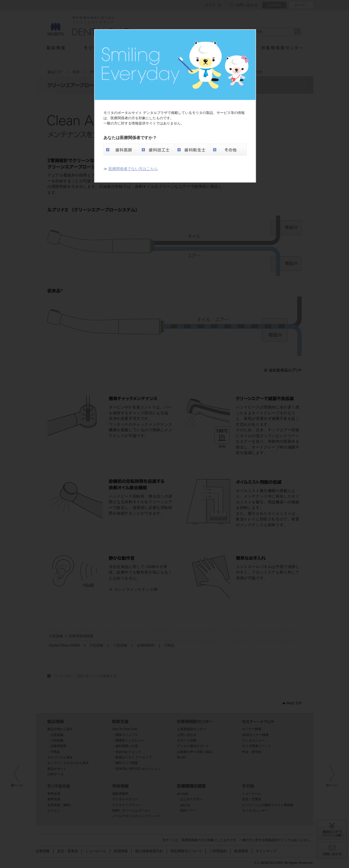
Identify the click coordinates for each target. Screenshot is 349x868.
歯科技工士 (157, 150)
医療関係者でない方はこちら (133, 169)
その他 (229, 150)
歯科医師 (121, 150)
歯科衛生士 (193, 150)
